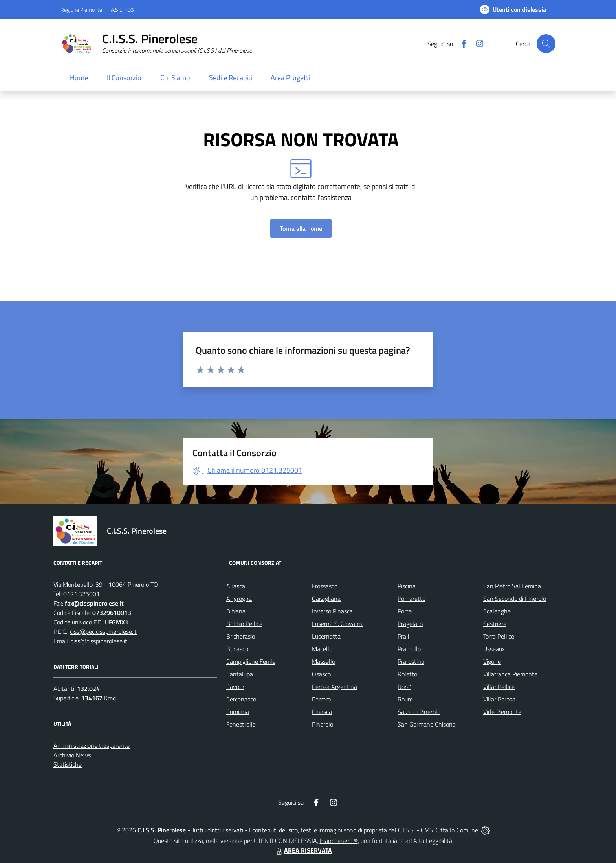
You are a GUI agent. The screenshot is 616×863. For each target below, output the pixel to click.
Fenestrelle (241, 724)
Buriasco (237, 649)
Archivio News (72, 755)
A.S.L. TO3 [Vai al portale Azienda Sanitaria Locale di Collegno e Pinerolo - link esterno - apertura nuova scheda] (122, 10)
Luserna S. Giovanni (338, 624)
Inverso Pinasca (332, 611)
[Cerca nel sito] (546, 44)
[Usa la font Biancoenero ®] (513, 9)
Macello (322, 649)
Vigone (492, 661)
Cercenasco (241, 699)
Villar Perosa (499, 699)
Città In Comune (457, 830)
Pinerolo (323, 724)
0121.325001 (82, 594)
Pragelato (410, 624)
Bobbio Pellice (244, 624)
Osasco (321, 674)
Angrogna (239, 599)
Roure (405, 699)
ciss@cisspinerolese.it (99, 641)
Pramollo (409, 649)
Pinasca (322, 712)
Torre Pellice (499, 636)
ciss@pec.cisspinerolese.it (103, 632)
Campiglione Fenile (251, 661)
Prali (403, 636)
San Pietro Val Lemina (512, 586)
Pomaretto (412, 599)
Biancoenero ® (339, 841)
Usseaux (494, 649)
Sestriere (495, 624)
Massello (324, 661)
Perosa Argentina (335, 687)
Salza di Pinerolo (419, 712)
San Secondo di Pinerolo (515, 599)
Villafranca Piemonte (510, 674)
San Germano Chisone (427, 724)
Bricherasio (241, 636)
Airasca (236, 586)
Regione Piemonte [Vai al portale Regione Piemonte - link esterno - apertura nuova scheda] (81, 10)
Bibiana (236, 611)
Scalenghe (497, 611)
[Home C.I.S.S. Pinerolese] (156, 44)
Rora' (404, 687)
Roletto (407, 674)
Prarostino (411, 661)
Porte (405, 611)
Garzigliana (326, 599)
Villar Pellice (499, 687)
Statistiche (68, 764)
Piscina (407, 586)
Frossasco (325, 586)
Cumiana (238, 712)
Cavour (235, 687)
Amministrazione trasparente (92, 745)
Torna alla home (301, 228)
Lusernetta (326, 636)
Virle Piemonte (502, 712)
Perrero (321, 699)
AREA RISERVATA (303, 850)
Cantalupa (240, 674)
